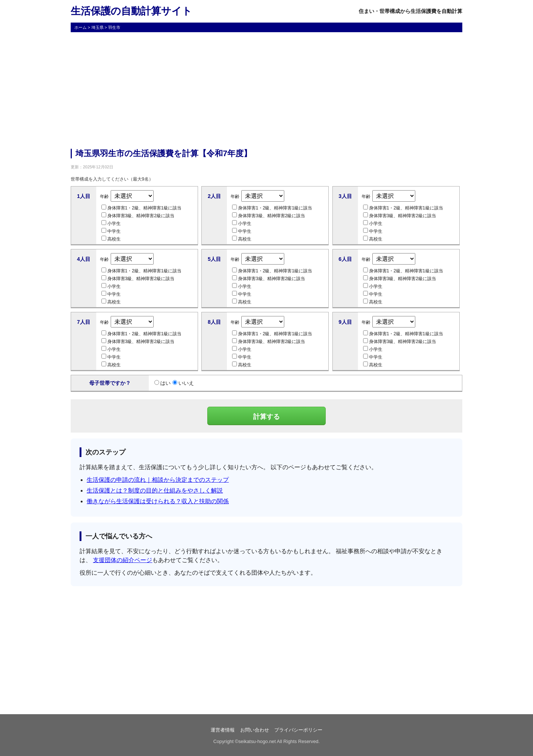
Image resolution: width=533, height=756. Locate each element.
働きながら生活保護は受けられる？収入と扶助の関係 (158, 501)
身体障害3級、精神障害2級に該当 (138, 215)
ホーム (81, 27)
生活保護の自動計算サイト (131, 11)
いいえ (183, 383)
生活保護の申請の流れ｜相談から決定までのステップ (158, 480)
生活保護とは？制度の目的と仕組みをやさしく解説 (155, 490)
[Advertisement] (266, 90)
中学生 (111, 231)
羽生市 (114, 27)
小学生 (111, 223)
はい (162, 383)
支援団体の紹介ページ (123, 560)
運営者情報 (223, 730)
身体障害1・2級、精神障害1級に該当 (141, 208)
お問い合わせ (255, 730)
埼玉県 (98, 27)
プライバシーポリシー (298, 730)
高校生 (111, 239)
